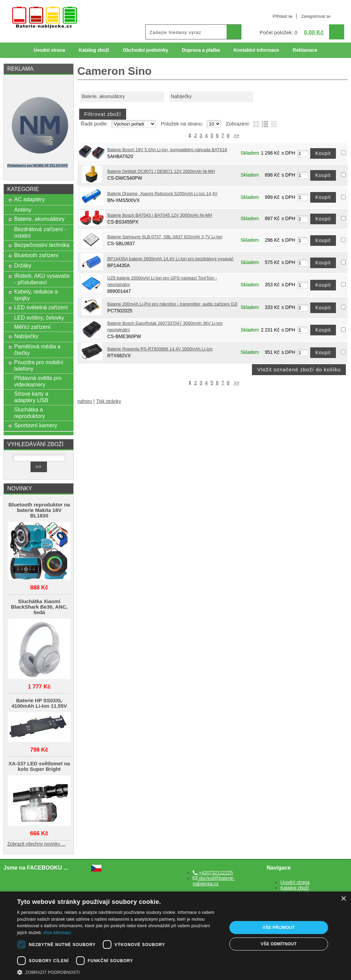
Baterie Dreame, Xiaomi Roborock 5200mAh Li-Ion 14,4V (162, 194)
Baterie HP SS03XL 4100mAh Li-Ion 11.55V (39, 703)
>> (237, 136)
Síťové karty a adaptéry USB (31, 397)
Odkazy (210, 66)
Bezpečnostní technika (42, 245)
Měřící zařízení (32, 327)
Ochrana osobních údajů (160, 66)
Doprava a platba (201, 50)
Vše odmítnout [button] (279, 944)
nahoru (85, 401)
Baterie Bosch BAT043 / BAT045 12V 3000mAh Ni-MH (160, 215)
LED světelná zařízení (41, 307)
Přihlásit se (282, 16)
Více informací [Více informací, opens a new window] (57, 933)
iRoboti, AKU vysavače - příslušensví (42, 279)
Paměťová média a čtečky (37, 350)
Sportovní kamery (36, 425)
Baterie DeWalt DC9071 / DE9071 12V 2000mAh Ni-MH (161, 171)
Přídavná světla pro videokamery (38, 381)
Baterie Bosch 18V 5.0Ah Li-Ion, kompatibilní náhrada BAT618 (167, 150)
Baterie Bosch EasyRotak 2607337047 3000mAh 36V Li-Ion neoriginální (165, 327)
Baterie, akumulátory (103, 97)
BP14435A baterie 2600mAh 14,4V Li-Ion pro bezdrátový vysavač (170, 259)
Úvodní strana (49, 50)
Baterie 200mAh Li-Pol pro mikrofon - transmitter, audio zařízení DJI (172, 304)
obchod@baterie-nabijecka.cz (214, 881)
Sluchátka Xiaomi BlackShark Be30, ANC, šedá (39, 607)
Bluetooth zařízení (36, 255)
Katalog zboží (94, 50)
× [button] (343, 899)
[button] (119, 972)
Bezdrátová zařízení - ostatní (40, 232)
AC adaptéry (29, 199)
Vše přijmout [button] (279, 928)
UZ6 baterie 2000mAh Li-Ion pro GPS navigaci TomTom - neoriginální (162, 281)
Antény (23, 210)
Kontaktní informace (256, 50)
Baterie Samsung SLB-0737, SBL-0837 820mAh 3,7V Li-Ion (165, 237)
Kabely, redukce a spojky (36, 295)
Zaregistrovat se (316, 16)
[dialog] (175, 936)
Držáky (23, 265)
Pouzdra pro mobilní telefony (39, 365)
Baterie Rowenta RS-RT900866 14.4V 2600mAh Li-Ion (160, 349)
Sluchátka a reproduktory (29, 413)
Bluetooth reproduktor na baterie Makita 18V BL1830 (39, 510)
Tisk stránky (108, 401)
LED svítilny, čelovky (39, 318)
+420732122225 (213, 873)
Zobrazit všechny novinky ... (36, 844)
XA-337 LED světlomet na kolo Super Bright (39, 766)
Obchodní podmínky (146, 50)
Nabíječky (181, 97)
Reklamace (305, 50)
